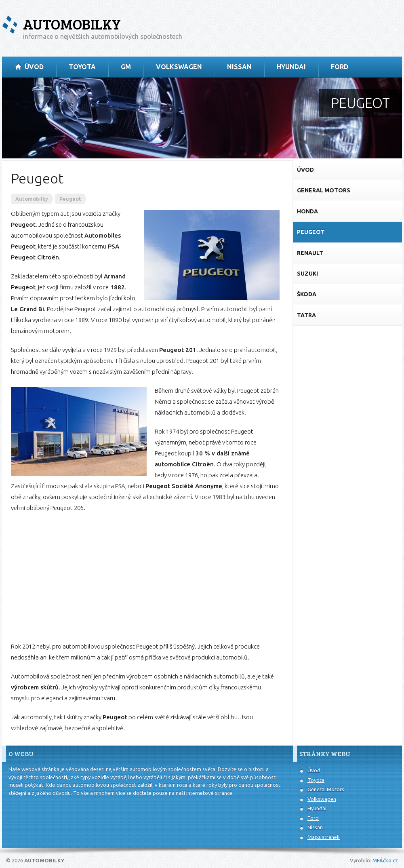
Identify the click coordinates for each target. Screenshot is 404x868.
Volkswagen (322, 799)
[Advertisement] (145, 577)
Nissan (315, 827)
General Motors (326, 789)
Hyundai (317, 808)
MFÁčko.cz (385, 860)
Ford (313, 818)
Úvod (314, 770)
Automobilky (72, 24)
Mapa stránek (324, 837)
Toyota (316, 780)
